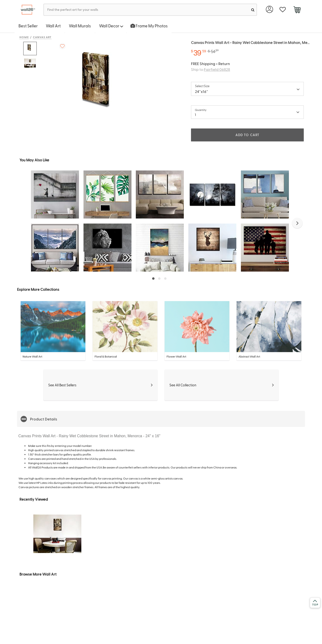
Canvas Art (42, 37)
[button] (297, 223)
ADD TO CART (247, 135)
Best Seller (28, 26)
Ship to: (211, 69)
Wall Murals (80, 26)
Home (24, 37)
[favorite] (283, 10)
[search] (253, 10)
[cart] (297, 10)
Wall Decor (111, 26)
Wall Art (53, 26)
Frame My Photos (149, 26)
